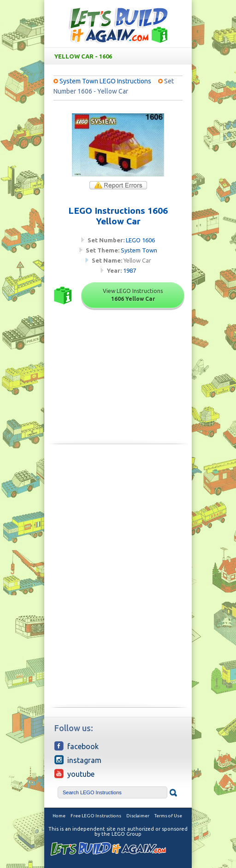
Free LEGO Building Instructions (118, 25)
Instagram (78, 760)
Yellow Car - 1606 (120, 56)
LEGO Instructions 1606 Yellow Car (118, 216)
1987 (130, 270)
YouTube (74, 774)
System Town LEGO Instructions (105, 81)
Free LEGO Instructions (96, 816)
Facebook (77, 746)
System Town (139, 250)
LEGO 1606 (140, 240)
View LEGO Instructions (133, 295)
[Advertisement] (118, 516)
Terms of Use (168, 816)
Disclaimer (138, 816)
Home (59, 816)
